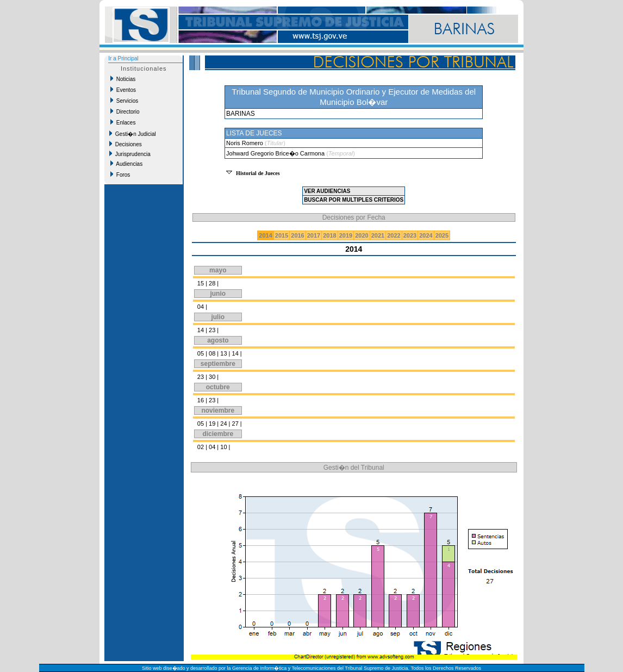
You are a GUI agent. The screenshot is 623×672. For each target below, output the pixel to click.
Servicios (124, 101)
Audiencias (126, 164)
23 (212, 330)
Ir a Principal (123, 58)
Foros (120, 175)
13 (223, 353)
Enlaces (123, 122)
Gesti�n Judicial (133, 134)
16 (201, 400)
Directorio (125, 111)
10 (223, 447)
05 (201, 353)
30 (212, 377)
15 (201, 283)
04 (201, 307)
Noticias (123, 79)
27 (235, 424)
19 (212, 424)
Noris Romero (245, 143)
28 (212, 283)
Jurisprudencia (130, 154)
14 (201, 330)
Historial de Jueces (258, 173)
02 (201, 447)
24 (223, 424)
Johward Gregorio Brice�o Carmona (276, 153)
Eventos (123, 90)
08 (212, 353)
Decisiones (125, 144)
